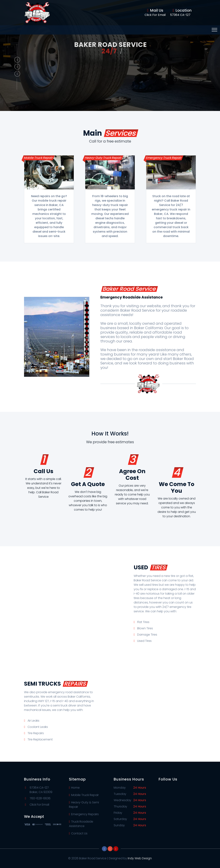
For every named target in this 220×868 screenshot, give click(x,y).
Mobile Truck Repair (84, 795)
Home (74, 788)
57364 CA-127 (180, 15)
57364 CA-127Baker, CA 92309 (41, 790)
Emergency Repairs (84, 814)
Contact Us (78, 833)
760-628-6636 (40, 798)
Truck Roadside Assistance (81, 824)
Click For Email (155, 15)
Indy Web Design (140, 858)
